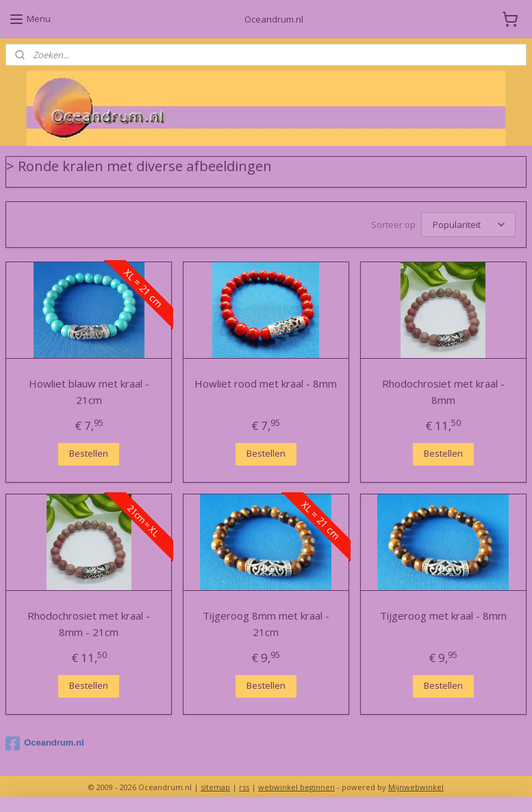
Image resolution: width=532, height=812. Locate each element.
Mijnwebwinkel (416, 787)
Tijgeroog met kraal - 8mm (443, 616)
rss (244, 787)
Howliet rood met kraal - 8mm (266, 383)
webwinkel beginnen (296, 787)
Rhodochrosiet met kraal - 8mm (443, 392)
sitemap (215, 787)
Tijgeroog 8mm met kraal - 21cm (266, 624)
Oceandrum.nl (45, 744)
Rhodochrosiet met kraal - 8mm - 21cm (89, 624)
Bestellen (89, 453)
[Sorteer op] (468, 225)
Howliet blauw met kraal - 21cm (89, 392)
